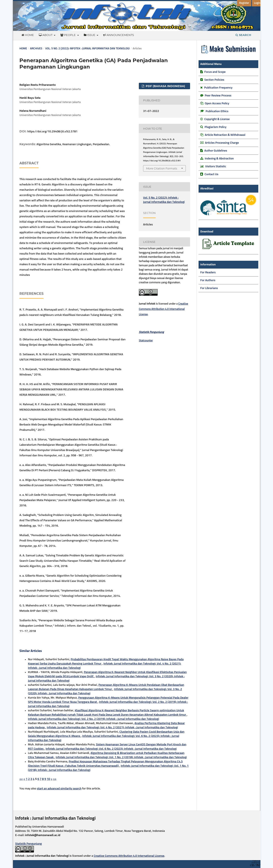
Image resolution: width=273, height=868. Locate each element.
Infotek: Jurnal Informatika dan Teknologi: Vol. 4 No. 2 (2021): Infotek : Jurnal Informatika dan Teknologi (112, 728)
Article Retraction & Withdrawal (225, 135)
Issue (90, 35)
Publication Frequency (218, 88)
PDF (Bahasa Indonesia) (165, 86)
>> (55, 779)
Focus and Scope (215, 72)
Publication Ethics (217, 111)
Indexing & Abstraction (219, 159)
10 (48, 779)
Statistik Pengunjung (28, 844)
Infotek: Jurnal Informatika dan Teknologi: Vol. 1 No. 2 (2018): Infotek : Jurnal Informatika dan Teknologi (121, 757)
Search (243, 35)
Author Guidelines (216, 151)
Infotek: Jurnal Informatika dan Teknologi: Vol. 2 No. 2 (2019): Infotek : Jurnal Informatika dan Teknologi (94, 719)
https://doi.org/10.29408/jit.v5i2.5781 (52, 132)
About (46, 35)
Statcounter (146, 341)
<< (21, 779)
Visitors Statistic (216, 166)
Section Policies (214, 80)
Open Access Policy (217, 103)
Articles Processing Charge (222, 143)
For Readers (208, 272)
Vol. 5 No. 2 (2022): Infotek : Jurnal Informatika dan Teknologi (87, 49)
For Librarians (209, 288)
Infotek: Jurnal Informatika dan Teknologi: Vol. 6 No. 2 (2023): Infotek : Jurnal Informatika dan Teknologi (111, 749)
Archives (36, 49)
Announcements (119, 35)
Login (257, 3)
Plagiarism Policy (215, 127)
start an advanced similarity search (59, 789)
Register (244, 3)
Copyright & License (217, 119)
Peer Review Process (218, 96)
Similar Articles (31, 651)
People (68, 35)
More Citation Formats (162, 168)
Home (28, 35)
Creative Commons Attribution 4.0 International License (163, 309)
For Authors (208, 280)
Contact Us (211, 174)
